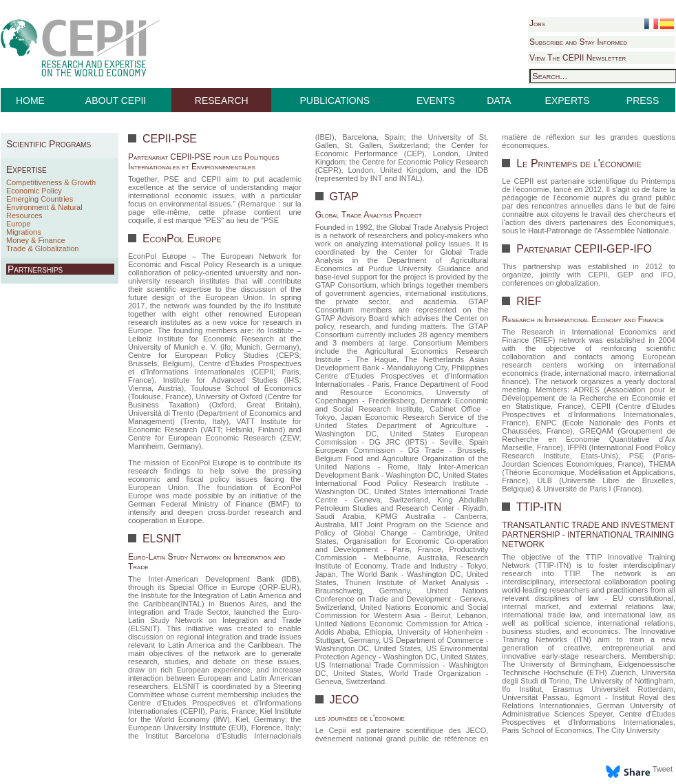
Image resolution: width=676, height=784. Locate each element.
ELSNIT (160, 539)
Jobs (537, 23)
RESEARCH (222, 100)
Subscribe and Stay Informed (578, 42)
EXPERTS (568, 100)
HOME (30, 100)
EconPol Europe (180, 239)
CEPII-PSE (168, 139)
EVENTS (436, 100)
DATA (499, 100)
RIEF (528, 301)
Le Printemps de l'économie (578, 163)
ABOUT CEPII (116, 100)
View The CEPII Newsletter (578, 58)
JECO (342, 700)
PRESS (643, 100)
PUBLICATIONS (335, 100)
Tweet (663, 769)
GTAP (342, 197)
